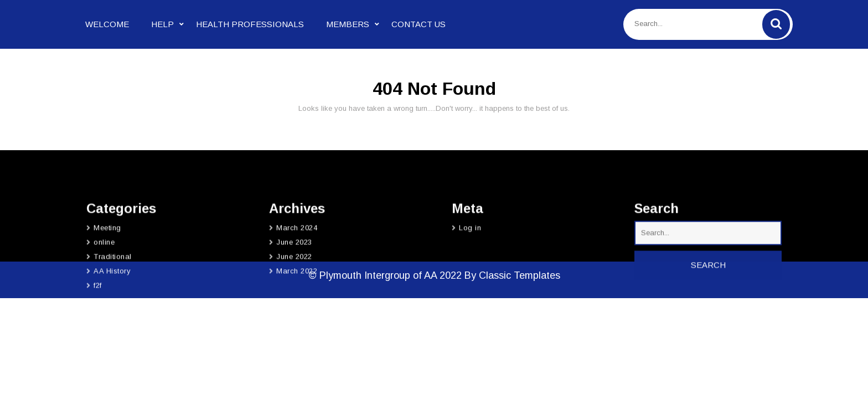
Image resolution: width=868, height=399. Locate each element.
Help (162, 24)
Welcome (107, 24)
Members (348, 24)
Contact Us (418, 24)
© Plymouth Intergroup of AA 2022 (386, 275)
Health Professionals (250, 24)
